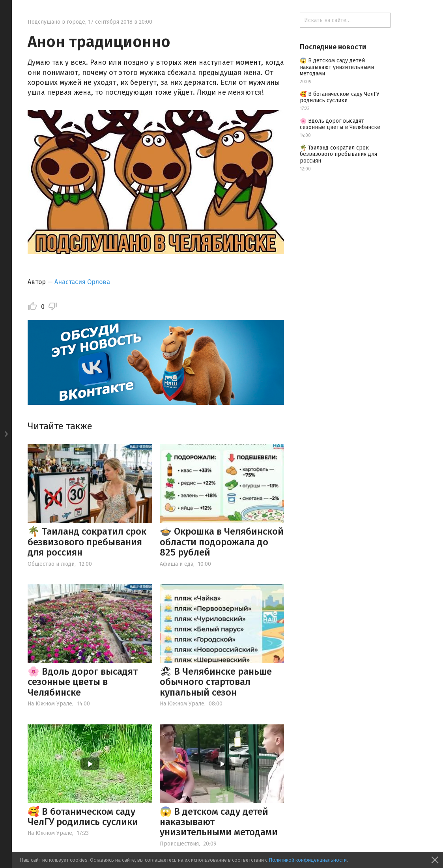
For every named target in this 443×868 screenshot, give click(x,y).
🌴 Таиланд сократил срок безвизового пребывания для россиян (87, 542)
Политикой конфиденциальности (308, 860)
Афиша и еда (177, 564)
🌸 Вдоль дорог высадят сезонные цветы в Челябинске (83, 682)
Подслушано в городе (56, 22)
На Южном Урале (50, 704)
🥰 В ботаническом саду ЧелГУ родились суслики (83, 817)
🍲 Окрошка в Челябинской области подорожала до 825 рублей (222, 542)
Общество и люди (51, 564)
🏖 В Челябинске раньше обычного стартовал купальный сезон (216, 682)
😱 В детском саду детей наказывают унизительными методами (337, 67)
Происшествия (179, 844)
